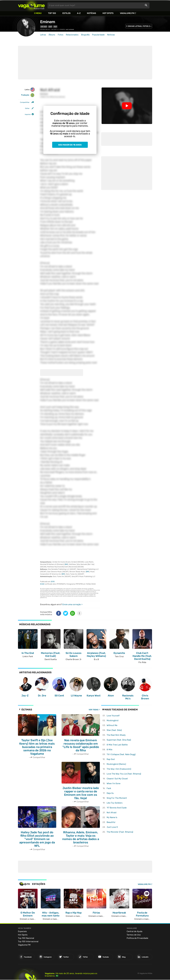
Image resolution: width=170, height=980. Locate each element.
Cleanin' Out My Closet (117, 779)
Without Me (112, 725)
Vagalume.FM (127, 13)
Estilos (66, 13)
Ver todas (94, 710)
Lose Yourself (113, 716)
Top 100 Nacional (26, 938)
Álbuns (52, 35)
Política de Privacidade (137, 938)
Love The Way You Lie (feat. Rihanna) (124, 774)
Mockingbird (113, 720)
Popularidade (98, 35)
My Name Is (112, 817)
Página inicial (45, 30)
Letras (43, 35)
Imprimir (28, 114)
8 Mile (109, 750)
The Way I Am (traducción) (119, 769)
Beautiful (111, 822)
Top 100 (52, 13)
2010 (53, 582)
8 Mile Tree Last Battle (117, 745)
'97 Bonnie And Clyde (117, 808)
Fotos (61, 35)
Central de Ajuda (134, 931)
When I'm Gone (114, 783)
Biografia (85, 35)
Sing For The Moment (117, 798)
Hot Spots (108, 13)
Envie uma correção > (72, 604)
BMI (66, 564)
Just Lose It (112, 827)
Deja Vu (110, 793)
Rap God (111, 759)
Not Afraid (111, 813)
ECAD (42, 584)
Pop (55, 27)
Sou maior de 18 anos (70, 145)
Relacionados (72, 35)
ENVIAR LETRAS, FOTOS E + (140, 26)
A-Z (79, 13)
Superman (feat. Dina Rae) (119, 740)
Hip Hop (44, 27)
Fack (109, 788)
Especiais (22, 931)
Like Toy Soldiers (115, 803)
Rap (50, 27)
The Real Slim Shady (116, 735)
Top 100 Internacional (28, 942)
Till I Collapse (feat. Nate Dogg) (121, 754)
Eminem (48, 22)
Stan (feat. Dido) (114, 730)
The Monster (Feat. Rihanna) (120, 832)
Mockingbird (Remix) (116, 764)
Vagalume (31, 5)
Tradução (28, 95)
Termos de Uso (134, 935)
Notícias (92, 13)
